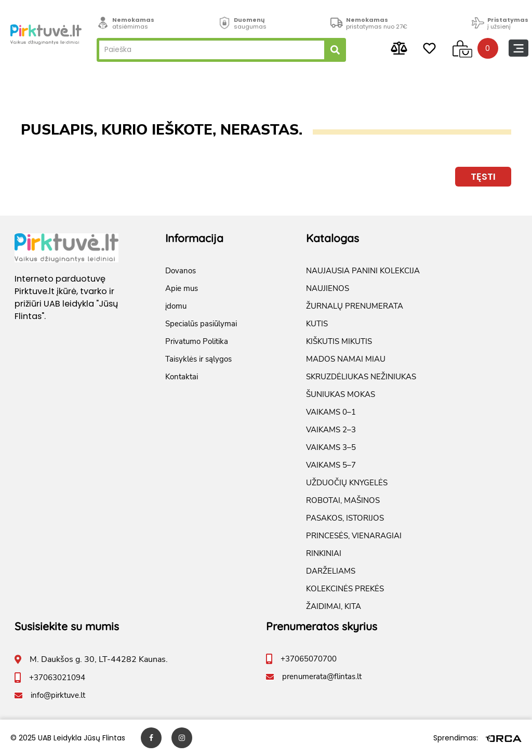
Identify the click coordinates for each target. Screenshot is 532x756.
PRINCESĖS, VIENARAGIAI (354, 536)
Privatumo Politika (197, 341)
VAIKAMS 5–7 (331, 465)
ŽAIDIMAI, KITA (334, 606)
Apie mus (182, 288)
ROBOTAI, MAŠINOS (343, 500)
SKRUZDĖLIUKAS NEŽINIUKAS (361, 377)
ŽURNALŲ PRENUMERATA (355, 306)
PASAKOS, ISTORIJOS (345, 518)
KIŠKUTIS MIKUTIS (339, 341)
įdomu (176, 306)
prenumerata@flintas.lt (322, 677)
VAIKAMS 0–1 (331, 412)
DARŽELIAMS (331, 571)
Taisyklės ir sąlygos (198, 359)
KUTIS (317, 324)
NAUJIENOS (328, 288)
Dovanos (181, 271)
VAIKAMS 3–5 (331, 447)
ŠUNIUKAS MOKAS (341, 394)
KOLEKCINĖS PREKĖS (345, 589)
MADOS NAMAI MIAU (346, 359)
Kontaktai (182, 377)
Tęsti (483, 176)
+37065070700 (309, 659)
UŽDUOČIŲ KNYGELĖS (347, 483)
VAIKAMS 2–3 (331, 430)
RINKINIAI (324, 553)
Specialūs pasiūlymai (201, 324)
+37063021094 (57, 678)
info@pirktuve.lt (58, 695)
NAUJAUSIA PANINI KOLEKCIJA (363, 271)
